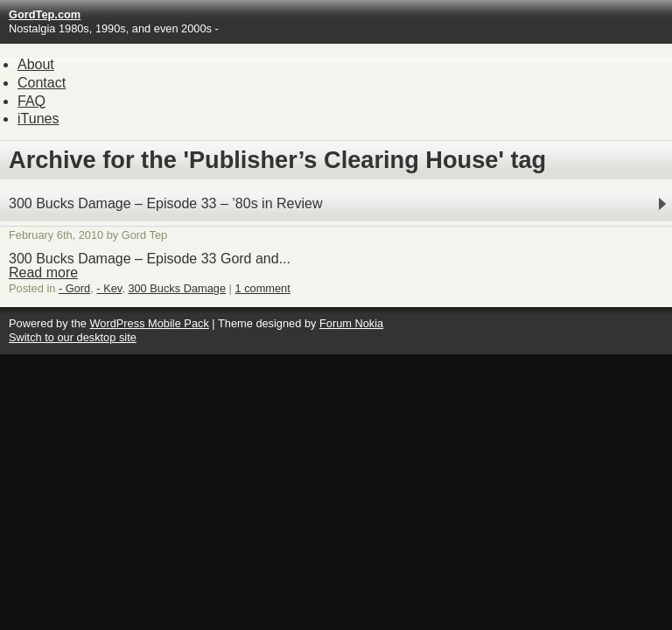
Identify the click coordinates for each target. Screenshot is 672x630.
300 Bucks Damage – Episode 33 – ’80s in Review (165, 203)
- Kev (109, 288)
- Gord (74, 288)
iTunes (38, 119)
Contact (42, 83)
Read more (43, 273)
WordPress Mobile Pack (149, 323)
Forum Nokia (351, 323)
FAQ (31, 101)
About (36, 64)
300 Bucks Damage (177, 288)
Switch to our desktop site (73, 337)
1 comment (263, 288)
